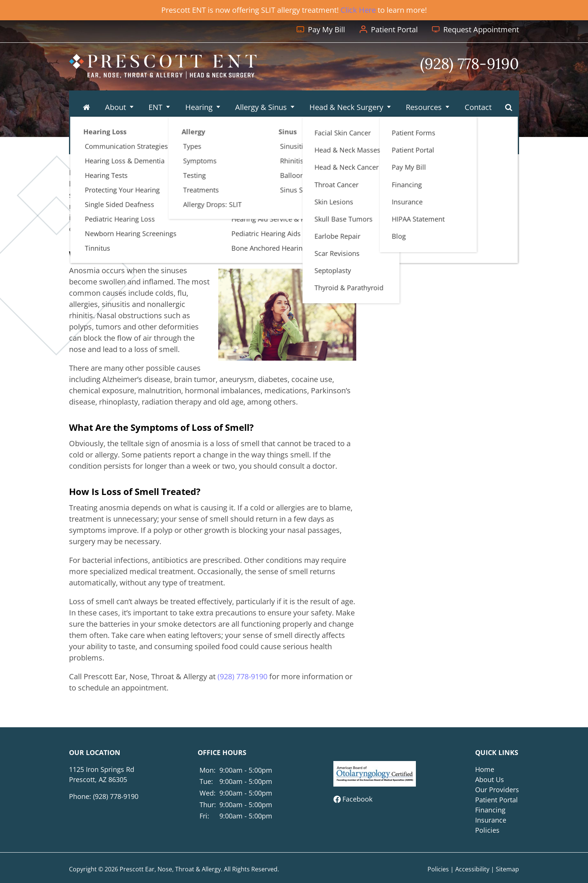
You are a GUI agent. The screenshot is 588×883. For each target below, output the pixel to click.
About (116, 101)
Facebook (357, 799)
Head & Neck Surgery (346, 101)
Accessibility (472, 869)
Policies (487, 830)
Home (485, 769)
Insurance (491, 820)
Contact (477, 101)
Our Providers (497, 790)
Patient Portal (496, 800)
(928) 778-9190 (476, 225)
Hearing (199, 101)
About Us (490, 779)
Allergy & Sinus (261, 101)
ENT (155, 101)
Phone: (104, 796)
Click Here (358, 10)
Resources (423, 101)
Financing (490, 810)
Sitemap (507, 869)
